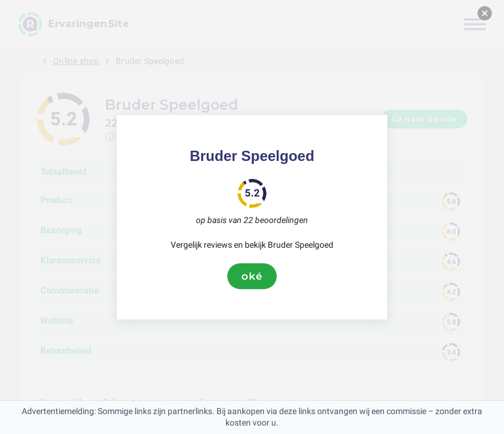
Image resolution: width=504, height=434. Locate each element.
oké (252, 276)
